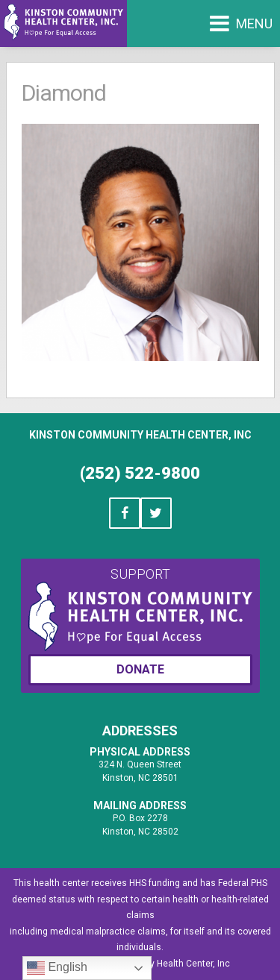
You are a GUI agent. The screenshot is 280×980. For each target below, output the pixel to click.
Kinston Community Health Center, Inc (140, 435)
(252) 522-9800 (140, 473)
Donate (140, 669)
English (57, 968)
